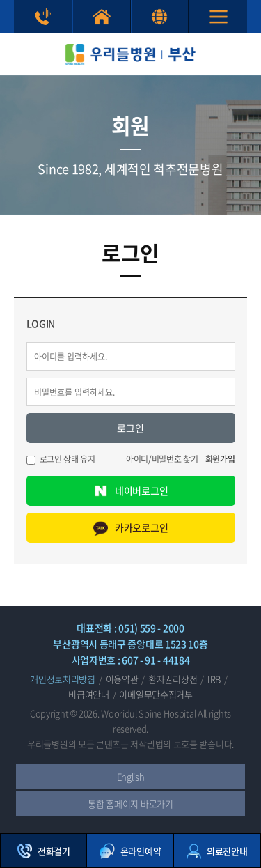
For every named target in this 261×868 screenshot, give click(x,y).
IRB (214, 679)
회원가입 (220, 459)
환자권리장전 (173, 679)
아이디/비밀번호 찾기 (162, 459)
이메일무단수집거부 (156, 694)
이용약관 (122, 679)
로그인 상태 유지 (68, 459)
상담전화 (43, 17)
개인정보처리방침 (63, 679)
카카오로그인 (130, 528)
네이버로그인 (130, 491)
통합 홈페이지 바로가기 (102, 17)
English (159, 17)
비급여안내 (89, 694)
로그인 (130, 428)
